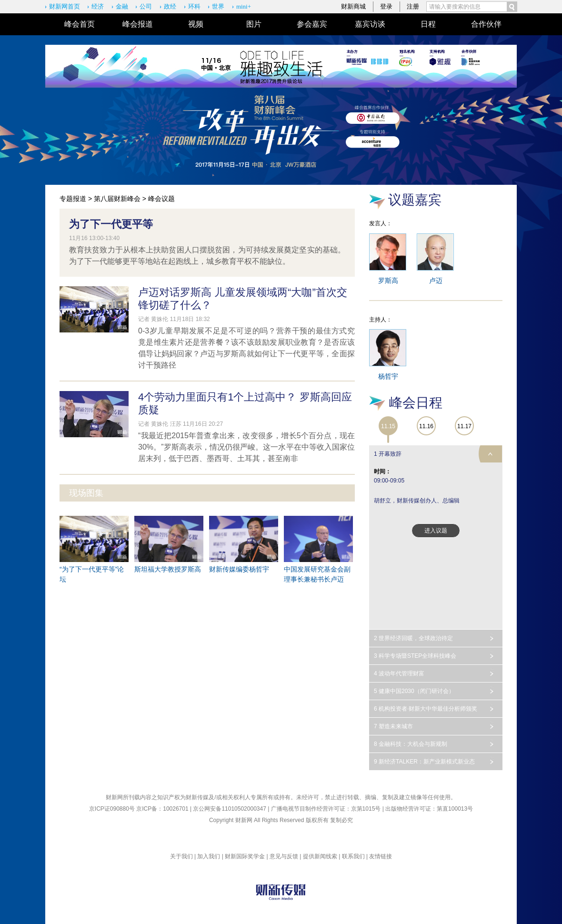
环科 (194, 6)
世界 (218, 6)
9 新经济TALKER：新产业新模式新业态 (424, 762)
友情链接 (381, 856)
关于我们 (181, 856)
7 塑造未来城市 (393, 726)
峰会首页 (80, 24)
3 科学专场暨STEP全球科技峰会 (415, 656)
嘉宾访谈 (370, 24)
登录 (386, 6)
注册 (413, 6)
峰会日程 (416, 403)
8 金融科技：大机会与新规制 (411, 744)
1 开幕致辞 (388, 454)
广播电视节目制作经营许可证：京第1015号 (326, 809)
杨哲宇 (388, 376)
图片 (254, 24)
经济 (98, 6)
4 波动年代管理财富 (399, 673)
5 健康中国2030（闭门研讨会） (414, 691)
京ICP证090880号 (112, 809)
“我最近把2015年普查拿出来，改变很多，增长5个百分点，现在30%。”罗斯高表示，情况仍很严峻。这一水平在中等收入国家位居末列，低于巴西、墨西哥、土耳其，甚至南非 (246, 447)
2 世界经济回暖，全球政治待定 (413, 638)
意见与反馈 (284, 856)
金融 (122, 6)
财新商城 (353, 6)
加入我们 (209, 856)
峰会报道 (138, 24)
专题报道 (73, 199)
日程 (428, 24)
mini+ (244, 6)
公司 (146, 6)
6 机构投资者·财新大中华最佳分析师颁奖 (426, 709)
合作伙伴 (486, 24)
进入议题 (436, 531)
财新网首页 (65, 6)
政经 (170, 6)
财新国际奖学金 (245, 856)
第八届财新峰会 (117, 199)
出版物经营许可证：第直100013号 (429, 809)
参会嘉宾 (312, 24)
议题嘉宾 (415, 200)
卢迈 (436, 281)
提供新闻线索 (320, 856)
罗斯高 (388, 281)
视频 (196, 24)
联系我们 (353, 856)
